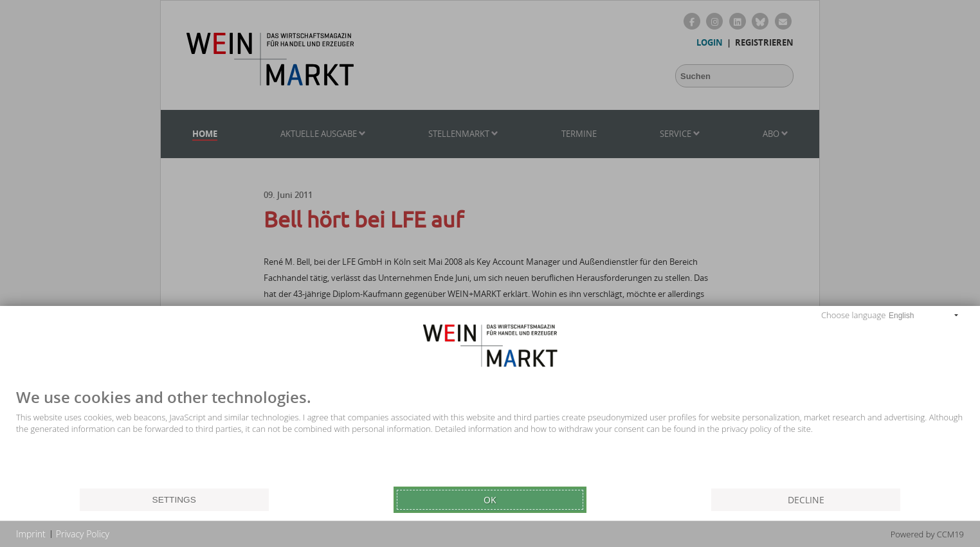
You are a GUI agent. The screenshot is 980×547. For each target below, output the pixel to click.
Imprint (31, 534)
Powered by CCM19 (927, 534)
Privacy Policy (83, 534)
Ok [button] (490, 500)
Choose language (853, 315)
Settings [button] (174, 500)
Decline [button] (806, 500)
